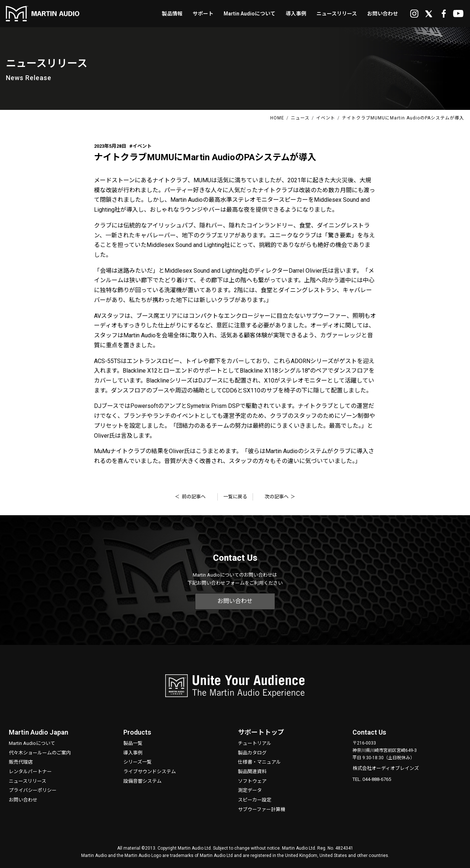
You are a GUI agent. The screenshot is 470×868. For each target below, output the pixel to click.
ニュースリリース (28, 781)
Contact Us (369, 732)
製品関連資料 (252, 772)
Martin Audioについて (32, 743)
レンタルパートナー (30, 772)
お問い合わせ (235, 601)
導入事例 (133, 753)
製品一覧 (133, 743)
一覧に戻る (235, 497)
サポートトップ (261, 732)
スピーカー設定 (255, 800)
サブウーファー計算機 (262, 809)
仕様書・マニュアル (259, 762)
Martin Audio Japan (39, 732)
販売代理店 (21, 762)
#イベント (140, 146)
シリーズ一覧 (138, 762)
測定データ (250, 790)
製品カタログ (252, 753)
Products (137, 732)
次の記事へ (277, 497)
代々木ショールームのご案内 (40, 753)
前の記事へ (194, 497)
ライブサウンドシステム (150, 772)
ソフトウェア (252, 781)
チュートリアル (255, 743)
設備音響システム (142, 781)
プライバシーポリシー (33, 790)
